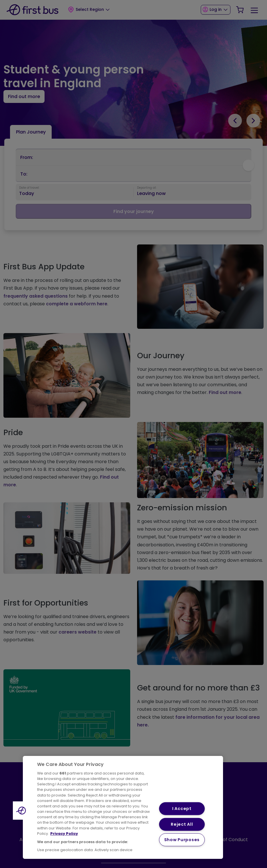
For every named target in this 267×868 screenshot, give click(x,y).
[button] (22, 811)
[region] (123, 807)
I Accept (182, 809)
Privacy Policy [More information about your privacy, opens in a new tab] (64, 834)
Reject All (182, 824)
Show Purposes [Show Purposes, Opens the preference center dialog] (182, 840)
